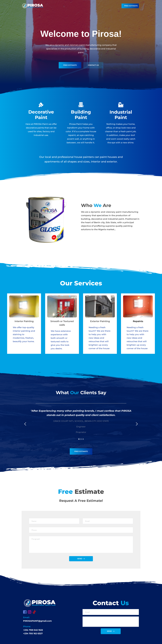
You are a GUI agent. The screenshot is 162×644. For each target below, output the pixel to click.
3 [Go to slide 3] (83, 439)
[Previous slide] (25, 424)
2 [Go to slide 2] (81, 439)
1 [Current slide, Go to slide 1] (79, 439)
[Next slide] (137, 424)
